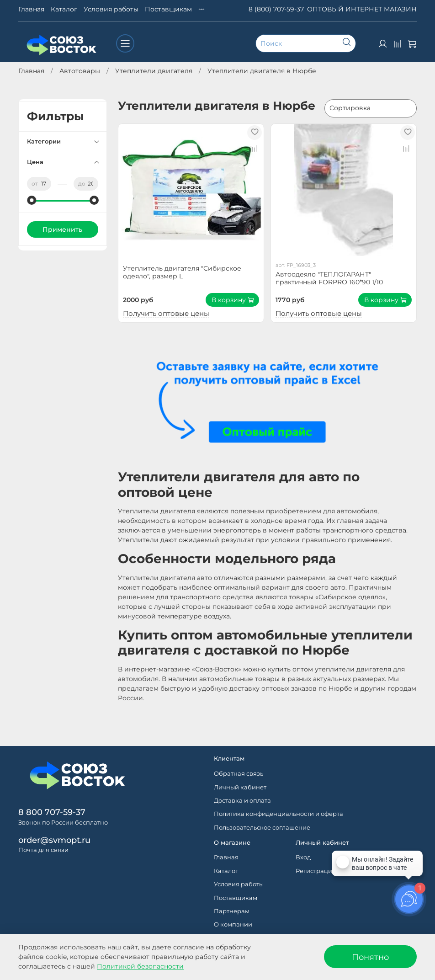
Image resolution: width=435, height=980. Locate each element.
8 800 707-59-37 (52, 812)
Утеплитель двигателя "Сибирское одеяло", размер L (182, 272)
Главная (31, 9)
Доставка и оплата (242, 801)
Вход (303, 857)
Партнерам (232, 911)
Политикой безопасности (140, 966)
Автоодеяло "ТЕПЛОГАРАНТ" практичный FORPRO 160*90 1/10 (329, 278)
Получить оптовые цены (166, 313)
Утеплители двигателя (154, 71)
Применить (62, 229)
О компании (233, 924)
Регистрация (316, 871)
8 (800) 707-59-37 (276, 9)
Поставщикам (168, 9)
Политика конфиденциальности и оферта (279, 814)
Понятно (370, 957)
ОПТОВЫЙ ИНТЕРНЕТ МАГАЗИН (362, 9)
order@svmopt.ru (54, 840)
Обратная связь (239, 774)
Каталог (64, 9)
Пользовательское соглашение (262, 828)
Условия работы (111, 9)
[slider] (32, 200)
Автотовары (80, 71)
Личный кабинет (240, 787)
